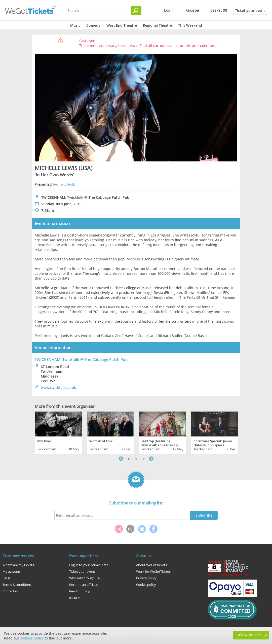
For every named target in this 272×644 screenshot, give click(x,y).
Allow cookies (250, 635)
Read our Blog (80, 591)
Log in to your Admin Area (89, 565)
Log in (169, 10)
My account (11, 571)
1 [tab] (129, 459)
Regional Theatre (158, 25)
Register (192, 10)
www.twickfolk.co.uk (58, 387)
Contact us (11, 591)
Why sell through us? (85, 578)
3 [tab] (144, 459)
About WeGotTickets (151, 565)
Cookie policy (146, 585)
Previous (121, 459)
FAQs (6, 578)
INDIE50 (75, 598)
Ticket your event (250, 10)
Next (151, 459)
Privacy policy (146, 578)
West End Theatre (122, 25)
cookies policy (32, 638)
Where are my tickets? (19, 565)
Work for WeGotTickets (153, 571)
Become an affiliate (83, 585)
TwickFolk (67, 184)
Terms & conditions (17, 585)
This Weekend (190, 25)
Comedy (93, 25)
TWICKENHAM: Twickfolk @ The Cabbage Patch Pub (81, 359)
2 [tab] (136, 459)
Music (75, 25)
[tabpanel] (58, 432)
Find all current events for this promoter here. (179, 45)
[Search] (136, 10)
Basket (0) (219, 10)
